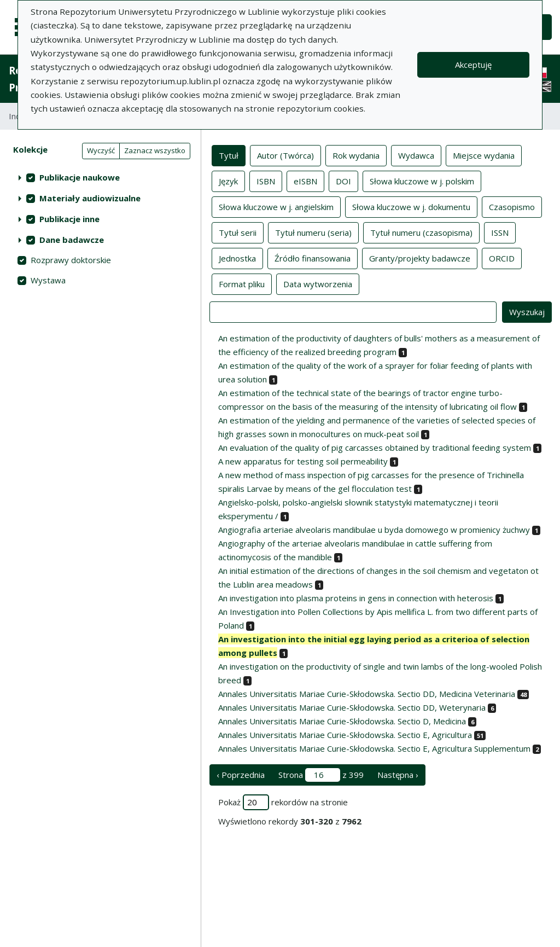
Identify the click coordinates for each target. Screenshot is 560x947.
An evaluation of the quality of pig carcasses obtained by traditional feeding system (375, 448)
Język (228, 181)
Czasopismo (512, 206)
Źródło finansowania (313, 258)
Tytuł (229, 155)
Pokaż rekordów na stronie (283, 802)
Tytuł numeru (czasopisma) (421, 232)
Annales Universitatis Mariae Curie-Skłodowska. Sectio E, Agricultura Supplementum (374, 748)
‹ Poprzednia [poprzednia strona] (241, 775)
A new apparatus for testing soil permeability (303, 461)
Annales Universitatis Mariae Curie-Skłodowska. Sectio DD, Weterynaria (352, 707)
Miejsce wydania (484, 155)
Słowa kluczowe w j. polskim (422, 181)
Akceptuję (473, 65)
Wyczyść (101, 150)
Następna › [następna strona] (398, 775)
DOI (343, 181)
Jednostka (237, 258)
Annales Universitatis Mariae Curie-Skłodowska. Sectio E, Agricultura (345, 735)
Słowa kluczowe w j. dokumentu (411, 206)
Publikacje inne (69, 219)
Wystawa (48, 280)
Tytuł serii (238, 232)
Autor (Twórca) (285, 155)
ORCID (502, 258)
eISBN (305, 181)
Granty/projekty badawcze (420, 258)
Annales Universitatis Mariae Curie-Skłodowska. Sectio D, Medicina (342, 721)
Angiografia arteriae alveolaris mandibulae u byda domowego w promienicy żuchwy (374, 530)
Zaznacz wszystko (155, 150)
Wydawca (416, 155)
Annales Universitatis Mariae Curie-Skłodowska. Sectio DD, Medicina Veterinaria (367, 694)
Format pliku (242, 283)
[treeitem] (100, 177)
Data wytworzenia (318, 283)
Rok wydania (356, 155)
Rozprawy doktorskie (71, 260)
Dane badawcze (72, 240)
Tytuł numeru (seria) (313, 232)
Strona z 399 (321, 775)
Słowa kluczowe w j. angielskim (276, 206)
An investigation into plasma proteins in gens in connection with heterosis (356, 598)
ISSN (500, 232)
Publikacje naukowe (80, 177)
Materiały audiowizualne (90, 198)
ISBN (266, 181)
